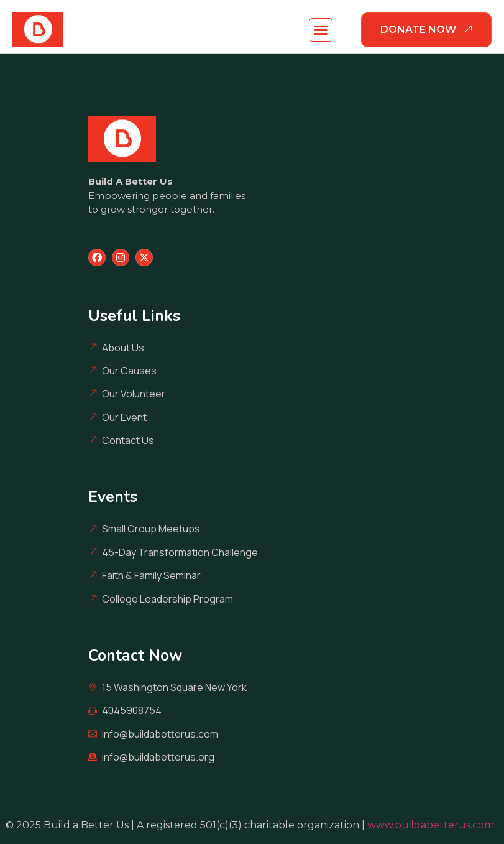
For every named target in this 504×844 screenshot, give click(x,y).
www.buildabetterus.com (433, 825)
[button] (321, 30)
